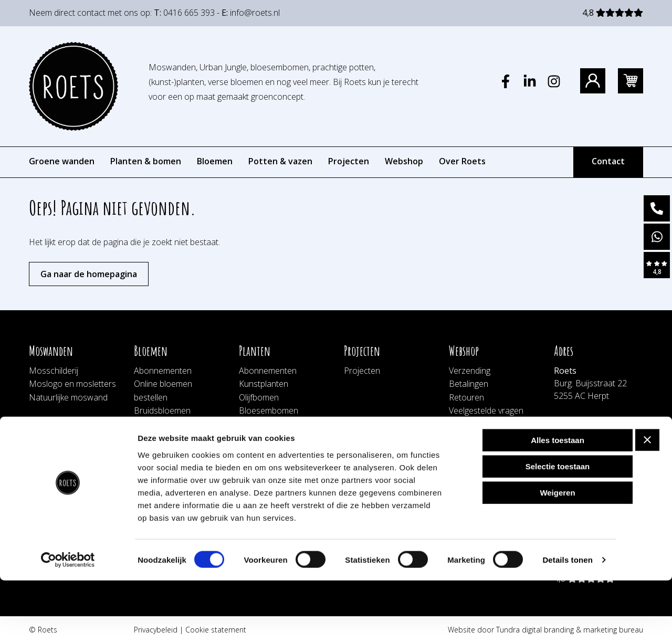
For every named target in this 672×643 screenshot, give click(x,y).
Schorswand (262, 465)
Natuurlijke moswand (68, 397)
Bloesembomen (269, 410)
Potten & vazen (280, 161)
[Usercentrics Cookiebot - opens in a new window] (68, 623)
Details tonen (567, 622)
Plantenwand (263, 424)
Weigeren (557, 555)
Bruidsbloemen (162, 410)
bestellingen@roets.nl (594, 459)
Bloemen (215, 161)
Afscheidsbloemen (168, 424)
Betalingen (469, 384)
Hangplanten (263, 451)
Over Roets (462, 161)
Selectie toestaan (558, 529)
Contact (608, 161)
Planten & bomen (146, 161)
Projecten (349, 161)
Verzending (470, 371)
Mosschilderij (54, 371)
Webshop (404, 161)
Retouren (466, 397)
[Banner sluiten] (647, 502)
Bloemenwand (161, 438)
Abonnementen (163, 371)
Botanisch (258, 438)
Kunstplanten (264, 384)
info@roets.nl (255, 13)
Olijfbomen (259, 397)
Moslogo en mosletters (72, 384)
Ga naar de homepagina (89, 274)
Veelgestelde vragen (486, 410)
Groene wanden (62, 161)
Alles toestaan (558, 503)
